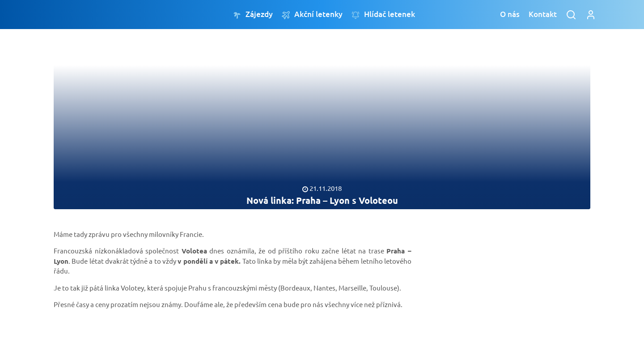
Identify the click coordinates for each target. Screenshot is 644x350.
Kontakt (543, 14)
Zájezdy (253, 15)
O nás (510, 14)
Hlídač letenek (383, 15)
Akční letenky (312, 15)
